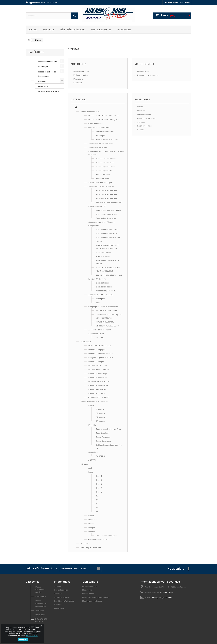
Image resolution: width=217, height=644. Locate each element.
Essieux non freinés (104, 287)
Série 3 (99, 484)
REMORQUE (48, 29)
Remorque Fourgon (96, 362)
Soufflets (100, 241)
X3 (97, 500)
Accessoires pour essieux (106, 291)
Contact (140, 130)
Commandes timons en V (107, 233)
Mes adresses (88, 594)
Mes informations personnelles (96, 597)
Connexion (185, 2)
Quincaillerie (93, 452)
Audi (90, 468)
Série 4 (99, 488)
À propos (141, 122)
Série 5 (99, 492)
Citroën (91, 516)
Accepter (23, 639)
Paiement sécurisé (145, 126)
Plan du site (59, 608)
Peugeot (92, 528)
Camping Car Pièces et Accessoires (103, 307)
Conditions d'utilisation (146, 118)
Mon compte (90, 582)
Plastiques (100, 299)
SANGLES (100, 456)
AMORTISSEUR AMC (105, 322)
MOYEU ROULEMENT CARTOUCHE (104, 116)
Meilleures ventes (101, 29)
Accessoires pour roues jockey (109, 210)
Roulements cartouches (106, 159)
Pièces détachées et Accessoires (47, 74)
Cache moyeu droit (104, 171)
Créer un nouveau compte (148, 75)
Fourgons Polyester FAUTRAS (101, 358)
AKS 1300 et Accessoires (107, 190)
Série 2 (99, 480)
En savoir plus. (32, 636)
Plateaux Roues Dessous (99, 370)
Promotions (124, 29)
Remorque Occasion (97, 393)
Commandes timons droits (107, 229)
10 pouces (100, 413)
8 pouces (100, 409)
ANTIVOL (100, 338)
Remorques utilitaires (97, 389)
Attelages (42, 81)
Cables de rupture (103, 253)
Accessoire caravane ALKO (100, 330)
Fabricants (77, 83)
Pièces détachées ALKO (73, 29)
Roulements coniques (105, 163)
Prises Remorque (103, 437)
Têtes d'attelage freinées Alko (100, 143)
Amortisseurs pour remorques (100, 182)
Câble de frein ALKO (97, 124)
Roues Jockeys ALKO (97, 206)
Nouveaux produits (81, 71)
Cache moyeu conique (105, 167)
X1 (97, 496)
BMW (91, 472)
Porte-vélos (43, 86)
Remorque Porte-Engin (98, 373)
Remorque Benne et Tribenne (100, 354)
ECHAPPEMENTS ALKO (106, 311)
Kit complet (101, 136)
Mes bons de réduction (92, 601)
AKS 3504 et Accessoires (107, 194)
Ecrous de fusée (103, 178)
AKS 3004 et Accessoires (107, 198)
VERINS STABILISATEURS (107, 326)
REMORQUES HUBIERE (48, 91)
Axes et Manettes (103, 256)
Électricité (92, 425)
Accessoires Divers (96, 334)
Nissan (91, 524)
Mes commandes (90, 586)
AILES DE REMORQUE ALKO (101, 295)
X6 (97, 512)
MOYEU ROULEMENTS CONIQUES (104, 120)
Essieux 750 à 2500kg (97, 279)
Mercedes (92, 520)
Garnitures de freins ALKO (99, 128)
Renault (92, 532)
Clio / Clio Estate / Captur (106, 536)
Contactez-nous (171, 2)
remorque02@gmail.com (162, 598)
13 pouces (100, 421)
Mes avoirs (87, 590)
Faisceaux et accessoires (99, 540)
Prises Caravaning (104, 441)
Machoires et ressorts (105, 132)
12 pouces (100, 417)
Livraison (141, 111)
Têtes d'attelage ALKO (98, 147)
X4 (97, 504)
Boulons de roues (103, 175)
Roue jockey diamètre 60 (106, 218)
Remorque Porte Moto (97, 377)
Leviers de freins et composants (109, 275)
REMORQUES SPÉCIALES (100, 346)
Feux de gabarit (103, 433)
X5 (97, 508)
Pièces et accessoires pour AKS (109, 202)
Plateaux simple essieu (98, 366)
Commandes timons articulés (108, 237)
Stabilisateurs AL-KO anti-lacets (101, 186)
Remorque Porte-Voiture (98, 385)
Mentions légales (144, 114)
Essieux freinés (102, 283)
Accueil (33, 29)
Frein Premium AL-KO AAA (107, 139)
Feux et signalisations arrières (108, 429)
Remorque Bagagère (97, 350)
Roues (91, 405)
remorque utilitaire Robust (99, 381)
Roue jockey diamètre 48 (106, 214)
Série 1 (99, 476)
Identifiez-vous (143, 71)
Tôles (98, 303)
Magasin (58, 586)
